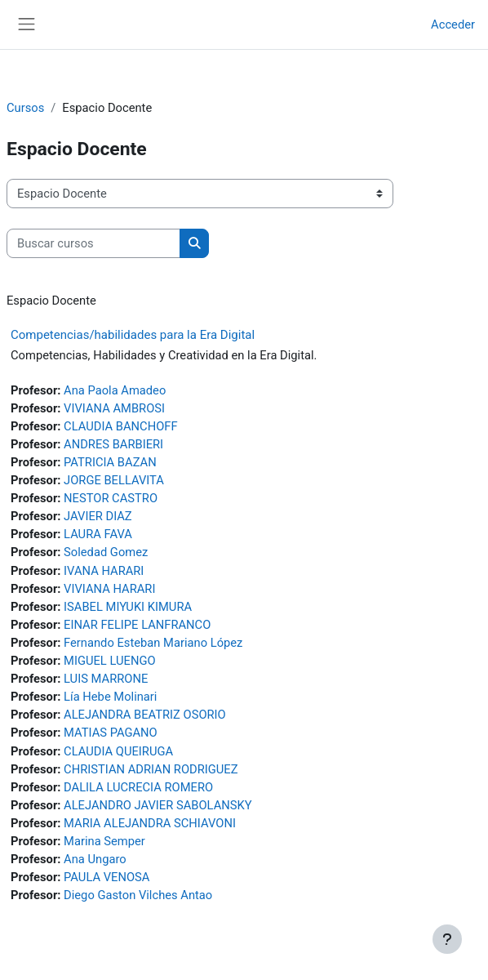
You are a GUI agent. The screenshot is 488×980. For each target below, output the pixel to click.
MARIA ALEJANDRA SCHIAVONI (150, 823)
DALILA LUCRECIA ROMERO (138, 787)
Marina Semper (104, 841)
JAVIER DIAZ (98, 516)
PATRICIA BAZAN (110, 462)
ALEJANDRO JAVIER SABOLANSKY (157, 805)
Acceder (453, 24)
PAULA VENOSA (106, 877)
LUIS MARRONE (106, 679)
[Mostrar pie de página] (447, 939)
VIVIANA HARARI (109, 589)
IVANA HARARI (104, 571)
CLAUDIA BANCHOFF (120, 426)
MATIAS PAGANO (111, 733)
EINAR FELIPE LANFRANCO (137, 625)
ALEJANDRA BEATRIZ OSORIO (145, 715)
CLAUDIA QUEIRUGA (118, 751)
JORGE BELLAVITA (114, 480)
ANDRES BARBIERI (113, 444)
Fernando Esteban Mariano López (153, 643)
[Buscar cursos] (93, 243)
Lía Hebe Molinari (110, 697)
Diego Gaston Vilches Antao (138, 895)
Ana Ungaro (95, 859)
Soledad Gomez (106, 552)
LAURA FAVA (98, 534)
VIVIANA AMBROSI (114, 408)
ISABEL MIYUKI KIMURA (128, 607)
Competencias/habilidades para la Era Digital (133, 335)
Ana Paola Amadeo (115, 390)
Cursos (25, 108)
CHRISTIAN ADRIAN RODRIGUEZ (151, 769)
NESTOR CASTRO (111, 498)
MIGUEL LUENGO (109, 661)
